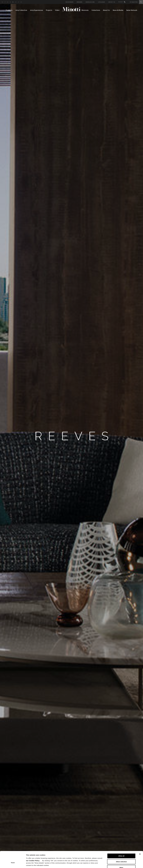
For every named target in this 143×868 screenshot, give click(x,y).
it (5, 2)
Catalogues (101, 2)
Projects (49, 10)
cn (16, 2)
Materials (85, 10)
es (13, 2)
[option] (71, 436)
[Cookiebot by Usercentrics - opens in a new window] (13, 864)
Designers (79, 2)
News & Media (118, 10)
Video (57, 10)
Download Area (90, 2)
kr (21, 2)
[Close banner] (140, 842)
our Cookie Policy (33, 848)
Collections (96, 10)
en (2, 2)
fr (10, 2)
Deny (121, 855)
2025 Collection (21, 10)
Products (9, 10)
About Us (106, 10)
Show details (104, 864)
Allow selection (121, 850)
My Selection (136, 2)
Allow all (121, 844)
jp (18, 2)
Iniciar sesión (69, 2)
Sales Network (132, 10)
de (8, 2)
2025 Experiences (37, 10)
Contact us (112, 2)
